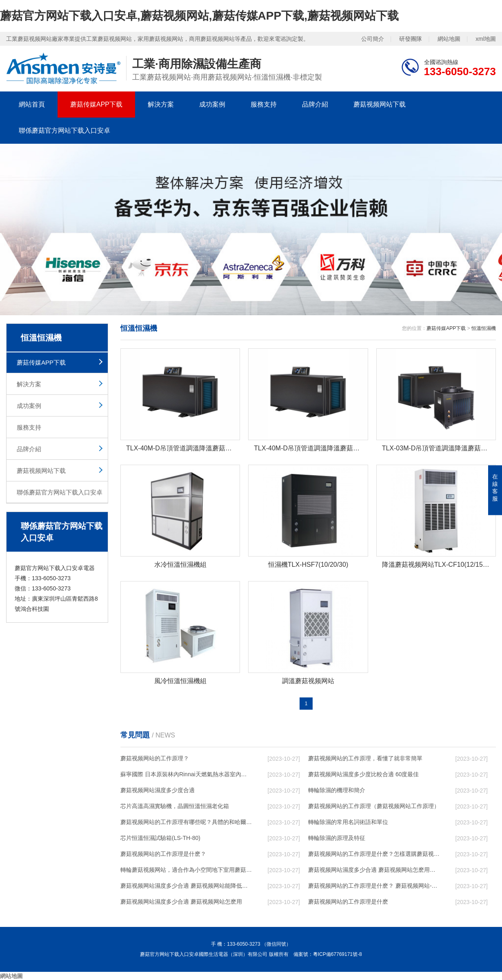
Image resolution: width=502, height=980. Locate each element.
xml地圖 (486, 39)
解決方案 (161, 104)
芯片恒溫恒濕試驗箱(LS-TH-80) (160, 838)
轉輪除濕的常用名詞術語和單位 (348, 822)
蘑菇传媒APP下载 (96, 104)
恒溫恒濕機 (484, 328)
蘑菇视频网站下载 (380, 104)
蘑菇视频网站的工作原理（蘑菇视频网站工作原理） (374, 806)
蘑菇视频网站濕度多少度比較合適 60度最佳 (363, 774)
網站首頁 (32, 104)
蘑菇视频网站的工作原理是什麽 (348, 902)
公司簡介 (373, 39)
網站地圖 (449, 39)
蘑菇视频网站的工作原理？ (155, 758)
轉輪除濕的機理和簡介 (337, 790)
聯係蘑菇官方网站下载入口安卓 (64, 130)
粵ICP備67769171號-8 (338, 954)
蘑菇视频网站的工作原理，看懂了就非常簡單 (365, 758)
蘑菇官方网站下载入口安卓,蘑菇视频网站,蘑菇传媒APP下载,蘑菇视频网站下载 (199, 16)
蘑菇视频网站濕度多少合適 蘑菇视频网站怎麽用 (181, 902)
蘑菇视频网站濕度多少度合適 (158, 790)
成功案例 (212, 104)
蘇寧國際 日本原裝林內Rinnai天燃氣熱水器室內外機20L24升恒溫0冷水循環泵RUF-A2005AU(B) (186, 774)
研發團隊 (411, 39)
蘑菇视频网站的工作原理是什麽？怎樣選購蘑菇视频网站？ (374, 854)
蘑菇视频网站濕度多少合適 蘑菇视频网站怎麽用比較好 (374, 870)
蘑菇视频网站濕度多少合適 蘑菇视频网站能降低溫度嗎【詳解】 (186, 886)
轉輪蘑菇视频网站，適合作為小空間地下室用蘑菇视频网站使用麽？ (186, 870)
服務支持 (264, 104)
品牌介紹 (315, 104)
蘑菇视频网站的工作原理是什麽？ (163, 854)
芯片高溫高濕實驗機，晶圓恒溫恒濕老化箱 (175, 806)
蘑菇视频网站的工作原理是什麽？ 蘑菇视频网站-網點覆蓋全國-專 (374, 886)
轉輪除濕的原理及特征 (337, 838)
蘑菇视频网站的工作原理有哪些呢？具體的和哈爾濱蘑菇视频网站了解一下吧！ (186, 822)
